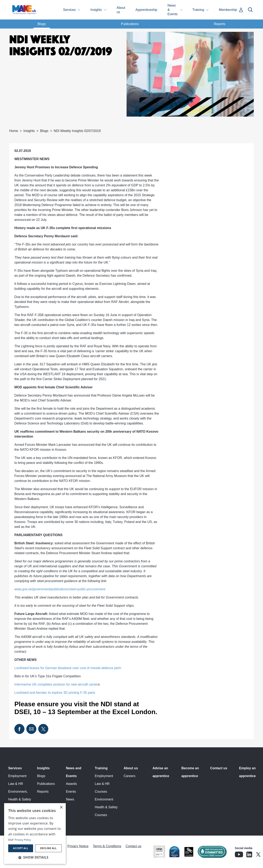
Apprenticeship (146, 10)
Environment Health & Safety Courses (106, 807)
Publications (130, 24)
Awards (71, 784)
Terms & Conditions (107, 846)
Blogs (42, 24)
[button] (35, 857)
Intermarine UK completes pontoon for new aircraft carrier (57, 684)
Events (71, 792)
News (70, 799)
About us (121, 10)
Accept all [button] (21, 848)
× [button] (61, 808)
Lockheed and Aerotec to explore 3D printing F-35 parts (55, 693)
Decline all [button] (48, 848)
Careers (130, 776)
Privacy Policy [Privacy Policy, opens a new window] (23, 840)
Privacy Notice (78, 846)
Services (69, 10)
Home (14, 131)
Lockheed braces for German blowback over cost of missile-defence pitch (68, 668)
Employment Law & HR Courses (104, 784)
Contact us (219, 768)
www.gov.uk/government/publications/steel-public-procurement (60, 589)
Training (198, 10)
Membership (228, 10)
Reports (220, 24)
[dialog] (35, 834)
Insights (96, 10)
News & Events (172, 10)
